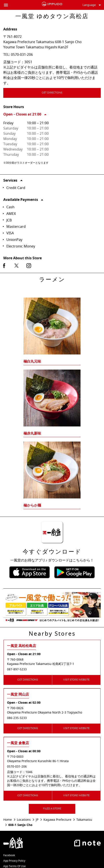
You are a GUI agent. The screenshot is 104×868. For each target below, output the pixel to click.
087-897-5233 (17, 669)
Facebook (9, 855)
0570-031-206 (22, 55)
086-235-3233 (17, 718)
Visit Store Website (76, 680)
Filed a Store (52, 809)
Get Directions (62, 93)
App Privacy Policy (14, 861)
